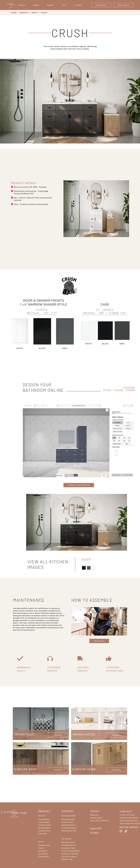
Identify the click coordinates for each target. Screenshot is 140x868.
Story (64, 5)
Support (50, 5)
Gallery (36, 5)
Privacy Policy (96, 818)
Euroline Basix (44, 828)
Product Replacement (71, 851)
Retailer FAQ (67, 859)
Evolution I (43, 851)
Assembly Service (69, 845)
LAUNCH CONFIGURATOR (79, 485)
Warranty (94, 815)
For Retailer (66, 839)
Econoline (43, 833)
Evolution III (44, 856)
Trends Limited (45, 825)
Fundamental (44, 819)
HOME (14, 13)
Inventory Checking (70, 854)
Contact (79, 5)
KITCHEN (26, 478)
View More (58, 735)
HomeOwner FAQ (69, 831)
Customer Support (69, 828)
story (94, 833)
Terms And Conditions (100, 821)
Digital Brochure (68, 825)
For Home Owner (69, 816)
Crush (44, 13)
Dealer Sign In (124, 5)
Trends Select (44, 822)
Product (22, 5)
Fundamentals (44, 845)
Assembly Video (68, 848)
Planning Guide (68, 819)
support (67, 811)
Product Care (67, 822)
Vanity (35, 13)
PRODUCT (24, 13)
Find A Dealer (101, 5)
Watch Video (99, 641)
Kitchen (42, 816)
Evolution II (43, 854)
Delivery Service (68, 842)
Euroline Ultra (44, 831)
